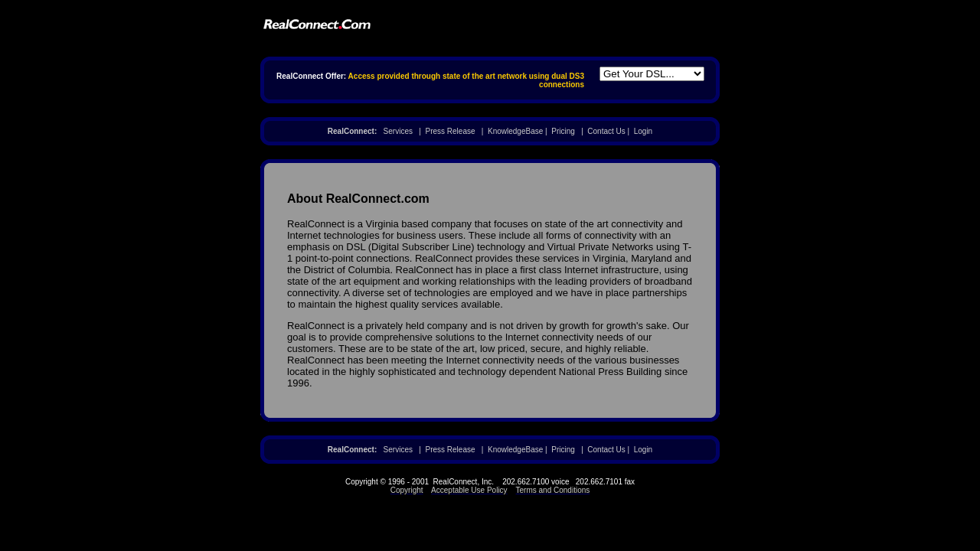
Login (643, 131)
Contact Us (606, 131)
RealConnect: (352, 131)
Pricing (563, 131)
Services (398, 131)
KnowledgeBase (515, 131)
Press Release (450, 131)
